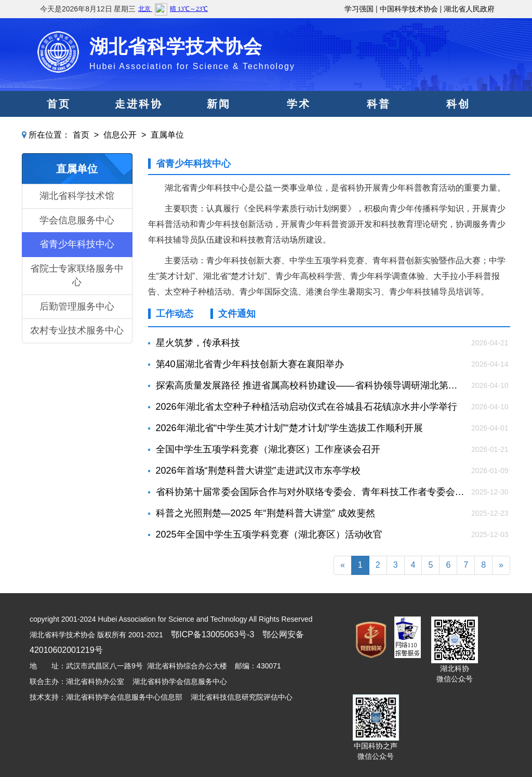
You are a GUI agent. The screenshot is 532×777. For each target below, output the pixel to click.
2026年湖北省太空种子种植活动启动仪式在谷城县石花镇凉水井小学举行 (307, 407)
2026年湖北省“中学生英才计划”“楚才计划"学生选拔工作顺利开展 (289, 428)
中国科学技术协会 (409, 9)
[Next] (501, 565)
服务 (299, 130)
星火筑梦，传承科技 (198, 343)
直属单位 (167, 135)
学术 (299, 104)
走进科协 (139, 104)
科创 (458, 104)
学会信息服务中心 (77, 220)
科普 (379, 104)
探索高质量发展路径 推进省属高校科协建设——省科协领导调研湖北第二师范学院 (311, 385)
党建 (219, 130)
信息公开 (120, 135)
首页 (59, 104)
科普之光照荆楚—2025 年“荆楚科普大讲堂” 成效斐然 (265, 513)
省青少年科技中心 (77, 244)
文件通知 (237, 314)
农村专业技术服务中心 (77, 330)
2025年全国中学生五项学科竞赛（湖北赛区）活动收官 (269, 534)
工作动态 (175, 314)
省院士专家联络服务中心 (77, 275)
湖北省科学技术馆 (77, 196)
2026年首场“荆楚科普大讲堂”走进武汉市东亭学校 (258, 471)
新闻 (219, 104)
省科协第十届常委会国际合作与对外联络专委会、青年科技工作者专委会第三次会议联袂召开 (311, 492)
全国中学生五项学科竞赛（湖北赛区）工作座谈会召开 (268, 449)
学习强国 (359, 9)
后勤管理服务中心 (77, 306)
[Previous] (343, 565)
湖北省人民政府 (469, 9)
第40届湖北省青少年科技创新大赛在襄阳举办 (250, 364)
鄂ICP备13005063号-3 (212, 634)
